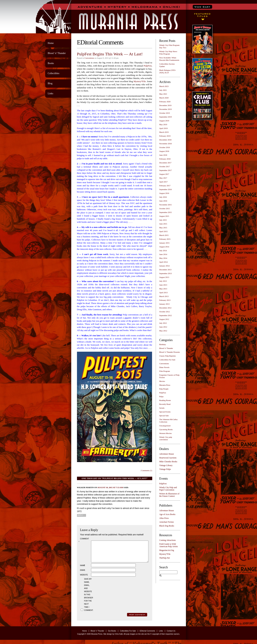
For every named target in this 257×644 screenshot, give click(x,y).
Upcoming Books (166, 429)
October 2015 (165, 208)
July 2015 (163, 220)
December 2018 (165, 140)
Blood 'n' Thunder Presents (170, 352)
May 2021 (163, 94)
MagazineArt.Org (167, 550)
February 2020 (165, 102)
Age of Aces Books (167, 514)
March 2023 (164, 86)
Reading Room (165, 400)
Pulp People (164, 389)
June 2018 (163, 155)
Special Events (165, 412)
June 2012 (163, 327)
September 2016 (166, 189)
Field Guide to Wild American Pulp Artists (169, 545)
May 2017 (163, 178)
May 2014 (163, 258)
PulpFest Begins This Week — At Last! (110, 54)
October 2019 (165, 113)
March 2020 (164, 98)
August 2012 (164, 319)
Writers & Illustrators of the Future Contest (169, 495)
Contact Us (171, 635)
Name (83, 570)
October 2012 (165, 312)
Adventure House (167, 454)
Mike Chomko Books (168, 462)
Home (51, 43)
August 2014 (164, 247)
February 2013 (165, 300)
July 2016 (163, 197)
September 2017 (166, 170)
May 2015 (163, 228)
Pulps (161, 396)
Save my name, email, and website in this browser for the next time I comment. (88, 599)
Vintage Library (166, 465)
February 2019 (165, 136)
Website (84, 579)
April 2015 (164, 231)
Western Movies (166, 433)
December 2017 (165, 163)
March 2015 (164, 235)
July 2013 (163, 281)
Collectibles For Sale (167, 360)
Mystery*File (140, 81)
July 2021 (163, 90)
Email (83, 574)
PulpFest (148, 66)
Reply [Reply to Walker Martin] (81, 515)
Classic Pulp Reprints (168, 356)
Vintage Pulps (165, 469)
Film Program (165, 371)
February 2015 (165, 239)
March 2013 (164, 296)
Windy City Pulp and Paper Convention (168, 489)
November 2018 (166, 144)
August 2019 (164, 121)
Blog (50, 83)
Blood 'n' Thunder (166, 348)
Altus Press (164, 518)
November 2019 (166, 109)
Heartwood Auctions (168, 458)
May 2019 (163, 124)
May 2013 (163, 289)
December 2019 (165, 105)
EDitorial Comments (147, 635)
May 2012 (163, 331)
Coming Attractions (168, 540)
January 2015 (164, 243)
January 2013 (164, 304)
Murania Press (165, 385)
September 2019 (166, 117)
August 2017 (164, 174)
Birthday (163, 344)
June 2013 (163, 285)
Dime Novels (164, 367)
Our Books (112, 635)
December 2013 (165, 270)
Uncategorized (165, 426)
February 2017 (165, 186)
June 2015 (163, 224)
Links (51, 93)
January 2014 (164, 266)
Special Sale (164, 416)
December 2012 (165, 308)
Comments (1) (147, 470)
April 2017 (164, 182)
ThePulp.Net (165, 558)
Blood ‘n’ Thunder (57, 53)
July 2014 (163, 250)
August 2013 (164, 277)
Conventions (89, 58)
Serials (162, 408)
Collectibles (54, 73)
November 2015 (166, 205)
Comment (84, 540)
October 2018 (165, 147)
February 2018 (165, 159)
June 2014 (163, 254)
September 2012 (166, 315)
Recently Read (165, 404)
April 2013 (164, 292)
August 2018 (164, 151)
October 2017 (165, 166)
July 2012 (163, 323)
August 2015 (164, 216)
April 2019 (164, 128)
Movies (162, 381)
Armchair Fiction (167, 522)
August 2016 (164, 193)
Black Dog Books (167, 526)
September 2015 (166, 212)
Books (51, 63)
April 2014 (164, 262)
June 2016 (163, 201)
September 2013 (166, 273)
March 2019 (164, 132)
